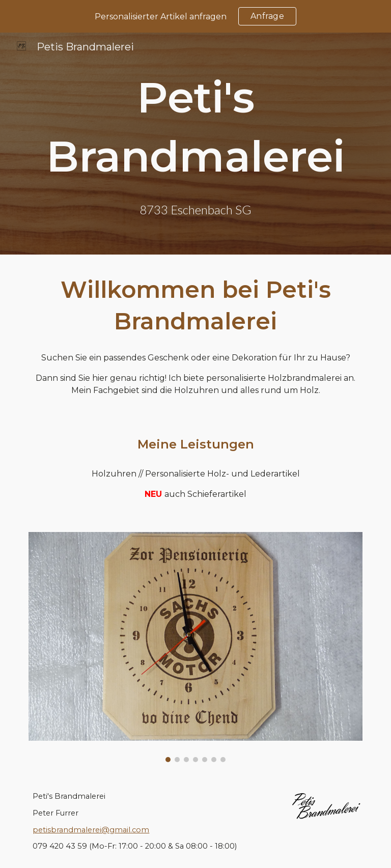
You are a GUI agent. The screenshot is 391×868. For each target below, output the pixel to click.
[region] (195, 16)
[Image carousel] (195, 647)
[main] (195, 127)
